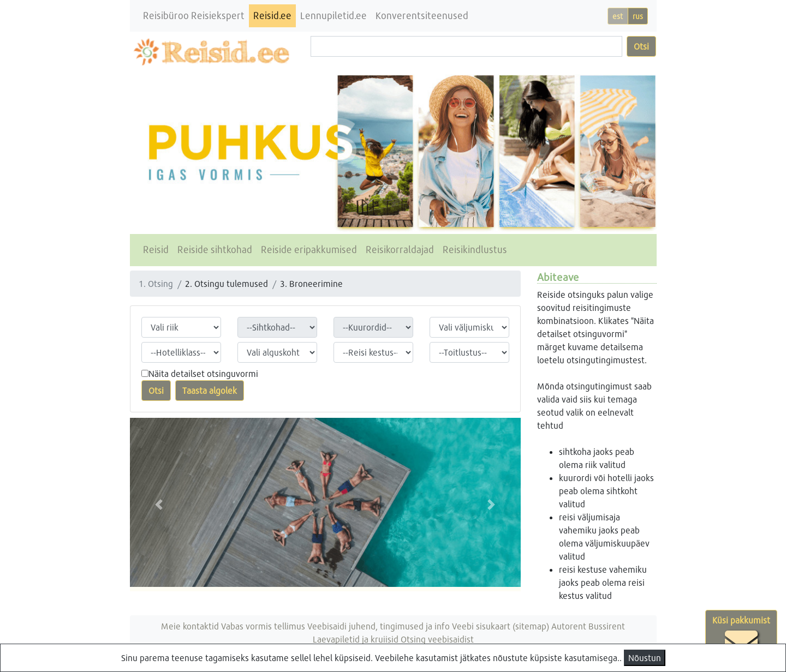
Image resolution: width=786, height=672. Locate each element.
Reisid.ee (272, 16)
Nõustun (645, 658)
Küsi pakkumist (741, 637)
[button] (159, 505)
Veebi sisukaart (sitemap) (501, 626)
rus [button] (638, 16)
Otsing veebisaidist (437, 639)
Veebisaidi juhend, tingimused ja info (379, 626)
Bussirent (607, 626)
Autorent (569, 626)
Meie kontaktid (190, 626)
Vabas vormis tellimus (263, 626)
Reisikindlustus (475, 250)
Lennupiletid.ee (334, 16)
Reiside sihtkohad (215, 250)
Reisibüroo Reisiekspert (194, 16)
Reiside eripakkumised (309, 250)
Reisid (156, 250)
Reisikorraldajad (400, 250)
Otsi (641, 46)
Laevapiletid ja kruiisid (356, 639)
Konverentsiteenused (422, 16)
